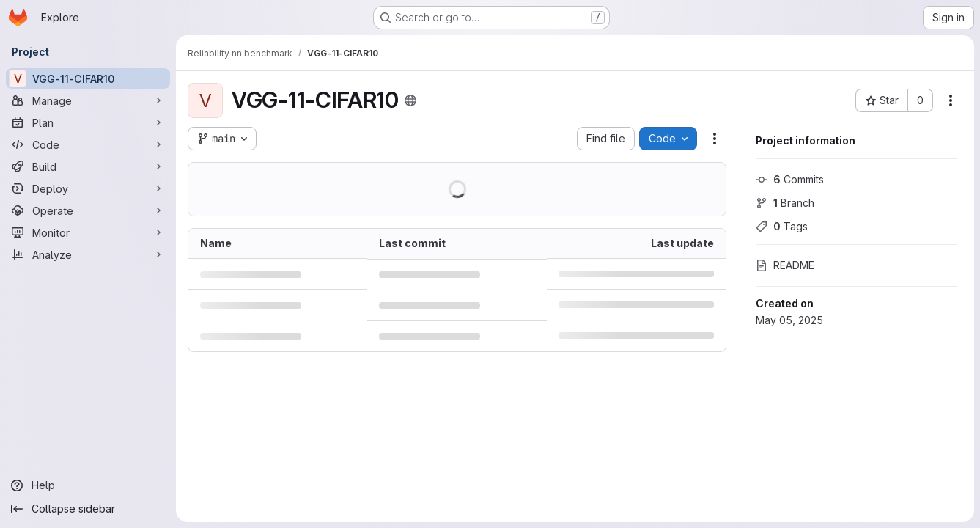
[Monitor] (88, 232)
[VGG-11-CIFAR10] (88, 78)
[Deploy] (88, 188)
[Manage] (88, 100)
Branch (785, 203)
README (785, 265)
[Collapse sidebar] (88, 509)
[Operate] (88, 210)
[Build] (88, 166)
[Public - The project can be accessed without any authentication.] (410, 100)
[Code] (88, 144)
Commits (790, 179)
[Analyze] (88, 254)
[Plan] (88, 122)
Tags (782, 226)
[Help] (88, 485)
